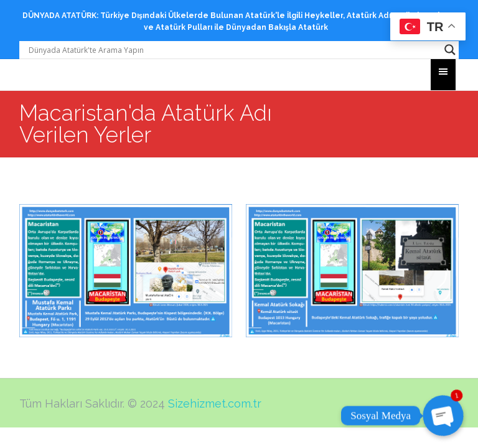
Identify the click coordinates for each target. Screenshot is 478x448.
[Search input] (234, 50)
